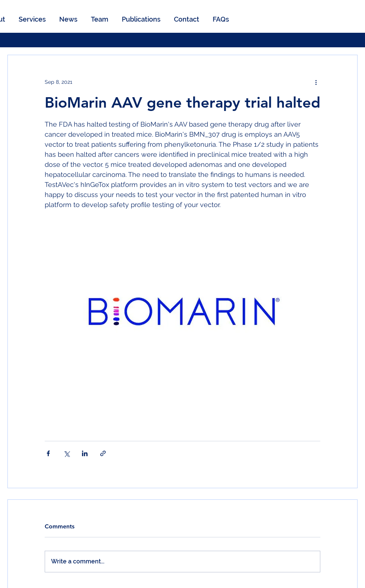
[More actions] (316, 82)
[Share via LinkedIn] (85, 453)
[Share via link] (103, 453)
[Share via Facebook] (48, 453)
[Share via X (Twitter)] (66, 453)
